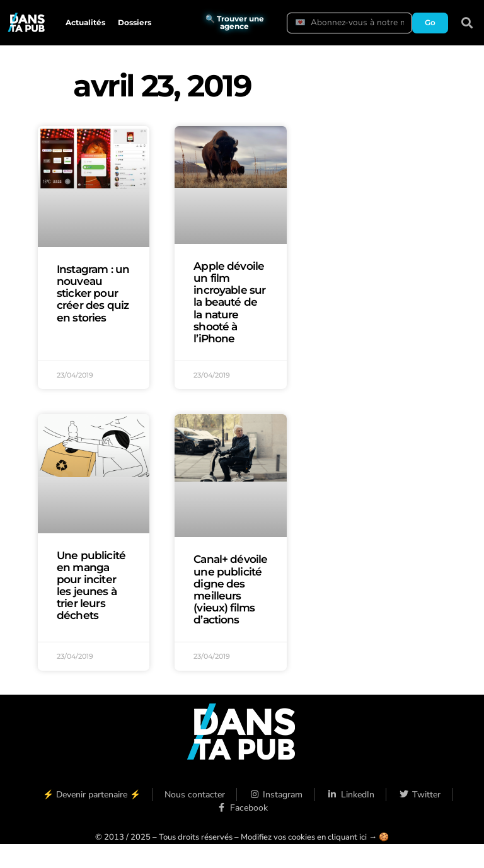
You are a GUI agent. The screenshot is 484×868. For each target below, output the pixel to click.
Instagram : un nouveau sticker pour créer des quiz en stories (93, 293)
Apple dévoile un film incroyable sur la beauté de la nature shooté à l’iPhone (229, 302)
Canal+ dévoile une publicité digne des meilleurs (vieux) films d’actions (230, 589)
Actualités (85, 22)
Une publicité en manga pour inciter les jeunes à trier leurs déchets (91, 586)
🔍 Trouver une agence (235, 22)
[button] (467, 23)
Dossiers (135, 22)
